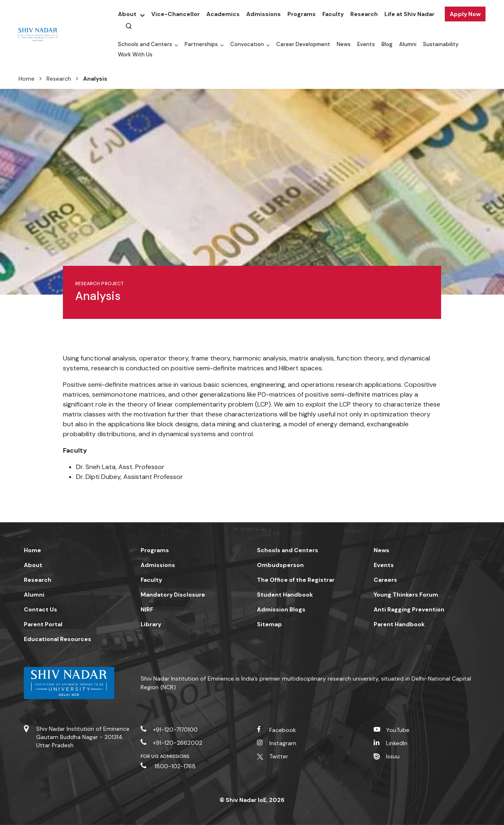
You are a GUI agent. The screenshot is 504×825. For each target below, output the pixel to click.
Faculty (333, 14)
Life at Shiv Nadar (409, 14)
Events (366, 44)
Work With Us (135, 55)
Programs (302, 14)
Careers (385, 580)
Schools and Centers (145, 44)
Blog (387, 44)
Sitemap (269, 624)
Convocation (247, 44)
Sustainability (441, 44)
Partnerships (201, 44)
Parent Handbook (399, 624)
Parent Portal (43, 624)
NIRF (147, 609)
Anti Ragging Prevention (409, 609)
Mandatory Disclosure (173, 595)
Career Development (303, 44)
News (344, 44)
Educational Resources (58, 639)
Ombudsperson (280, 565)
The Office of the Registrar (296, 580)
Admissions (264, 14)
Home (27, 79)
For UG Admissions (165, 756)
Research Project (99, 284)
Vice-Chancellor (176, 14)
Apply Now (465, 14)
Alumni (408, 44)
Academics (223, 14)
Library (151, 624)
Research (364, 14)
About (127, 14)
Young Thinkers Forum (406, 595)
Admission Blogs (281, 609)
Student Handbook (285, 595)
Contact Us (40, 609)
